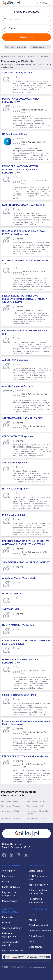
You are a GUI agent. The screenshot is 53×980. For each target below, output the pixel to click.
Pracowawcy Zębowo (11, 819)
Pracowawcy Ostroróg (37, 819)
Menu (44, 3)
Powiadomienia (10, 901)
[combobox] (26, 19)
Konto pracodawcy (38, 885)
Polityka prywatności (39, 925)
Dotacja (33, 941)
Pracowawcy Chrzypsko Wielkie (38, 812)
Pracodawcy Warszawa (16, 47)
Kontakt (33, 920)
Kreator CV (8, 917)
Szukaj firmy (26, 37)
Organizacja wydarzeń (40, 931)
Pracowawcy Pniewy (10, 801)
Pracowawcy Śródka (10, 811)
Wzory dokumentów (12, 928)
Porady (6, 882)
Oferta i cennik (36, 871)
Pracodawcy (17, 56)
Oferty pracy (8, 871)
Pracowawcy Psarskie (11, 806)
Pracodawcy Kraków (40, 47)
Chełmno (30, 56)
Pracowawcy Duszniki (37, 801)
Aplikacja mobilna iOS (13, 951)
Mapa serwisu (35, 947)
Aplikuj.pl (5, 56)
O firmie (32, 914)
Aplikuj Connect (36, 936)
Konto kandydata (11, 887)
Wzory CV (7, 923)
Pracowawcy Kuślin (36, 806)
